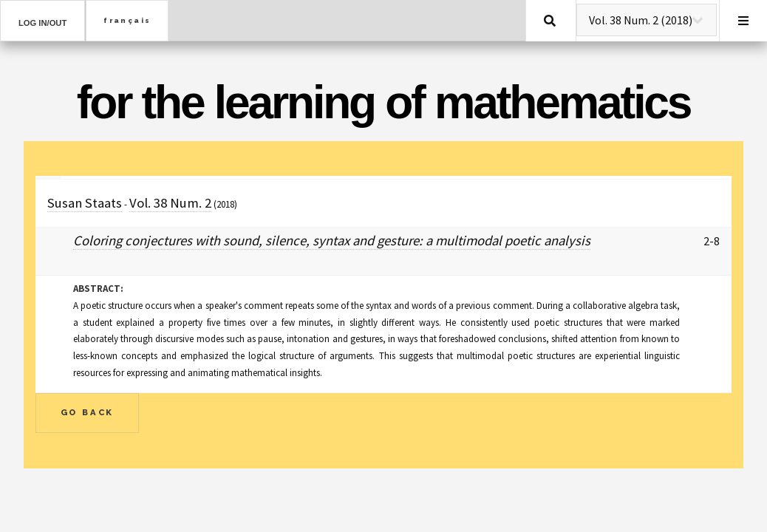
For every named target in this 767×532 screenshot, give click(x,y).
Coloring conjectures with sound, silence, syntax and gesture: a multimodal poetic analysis (332, 241)
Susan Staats (85, 203)
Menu (743, 21)
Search (550, 21)
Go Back (88, 412)
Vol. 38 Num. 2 (170, 203)
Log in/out (42, 23)
